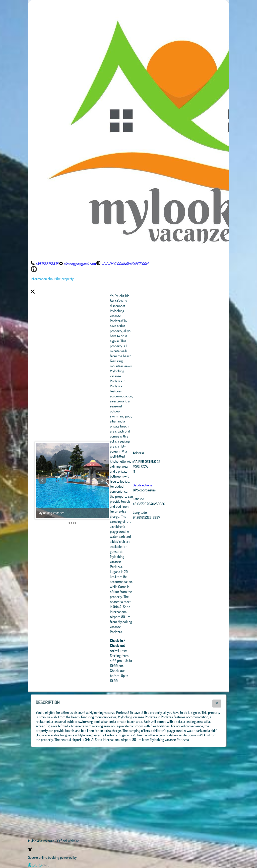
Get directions (170, 485)
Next (130, 480)
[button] (217, 704)
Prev (42, 480)
